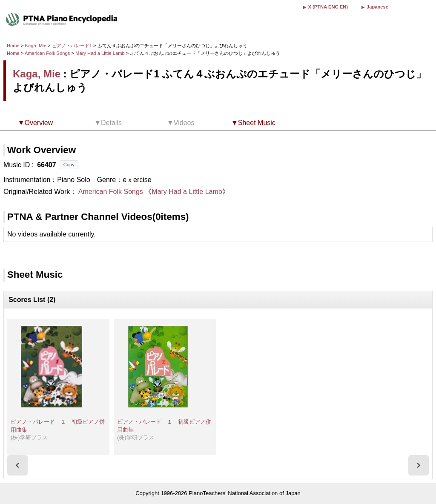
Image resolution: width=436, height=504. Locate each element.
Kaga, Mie (36, 46)
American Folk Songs (47, 53)
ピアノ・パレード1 (73, 46)
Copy (69, 165)
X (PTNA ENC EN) (328, 7)
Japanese (377, 7)
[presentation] (17, 465)
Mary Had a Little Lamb (101, 53)
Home (13, 46)
